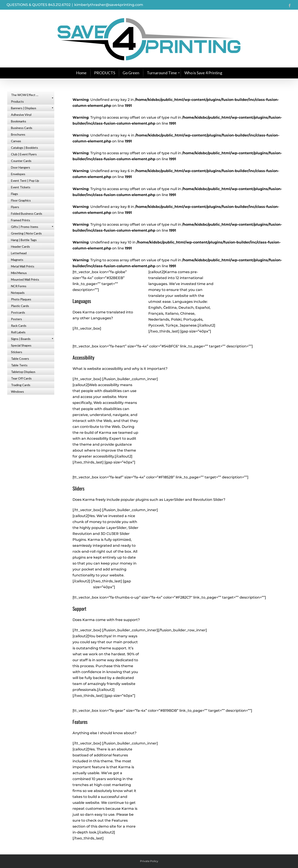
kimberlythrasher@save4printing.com (109, 5)
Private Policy (149, 861)
